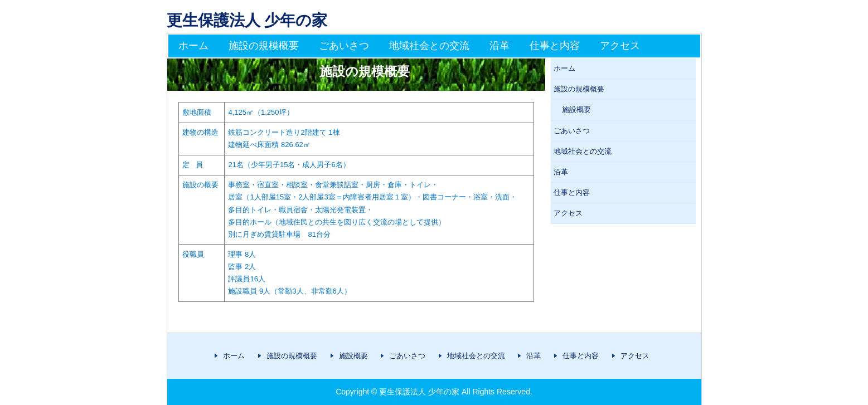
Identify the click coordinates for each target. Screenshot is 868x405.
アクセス (620, 46)
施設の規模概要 (264, 46)
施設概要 (576, 109)
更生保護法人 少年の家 (247, 20)
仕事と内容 (555, 46)
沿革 (500, 46)
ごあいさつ (344, 46)
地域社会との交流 (429, 46)
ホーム (193, 46)
